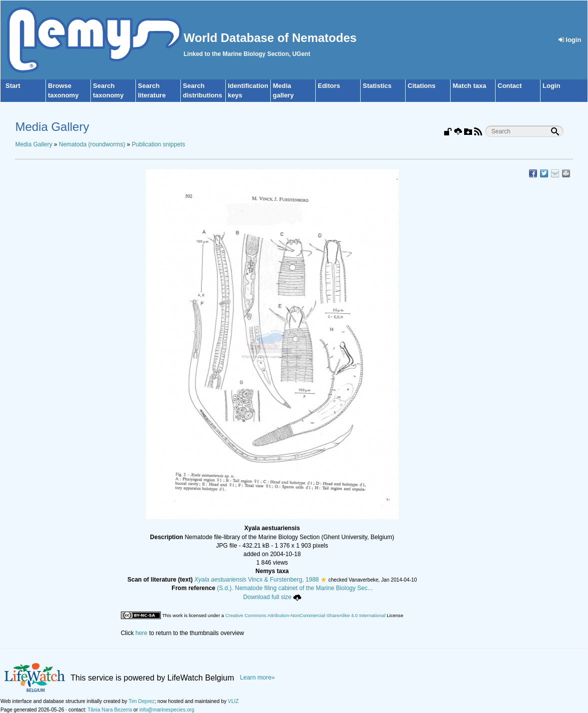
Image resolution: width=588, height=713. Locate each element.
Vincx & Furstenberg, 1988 (257, 580)
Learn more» (257, 678)
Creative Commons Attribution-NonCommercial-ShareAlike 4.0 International (305, 615)
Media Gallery (33, 144)
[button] (323, 580)
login (570, 40)
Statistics (377, 86)
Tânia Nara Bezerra (110, 710)
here (141, 633)
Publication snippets (159, 144)
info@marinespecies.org (167, 710)
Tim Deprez (141, 701)
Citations (422, 86)
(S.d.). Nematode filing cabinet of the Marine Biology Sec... (295, 588)
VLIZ (233, 701)
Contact (510, 86)
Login (551, 86)
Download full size (272, 597)
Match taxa (469, 86)
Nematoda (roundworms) (92, 144)
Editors (329, 86)
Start (13, 86)
